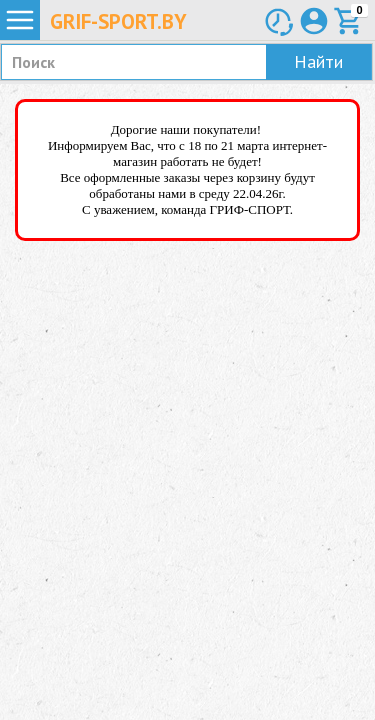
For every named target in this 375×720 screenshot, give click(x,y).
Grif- (118, 21)
